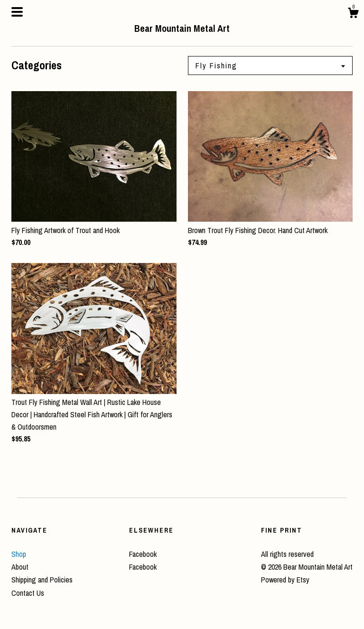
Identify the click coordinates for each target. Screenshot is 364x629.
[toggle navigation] (17, 12)
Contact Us (28, 593)
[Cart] (353, 14)
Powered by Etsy (285, 580)
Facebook (143, 554)
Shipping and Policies (42, 580)
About (20, 567)
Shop (19, 554)
